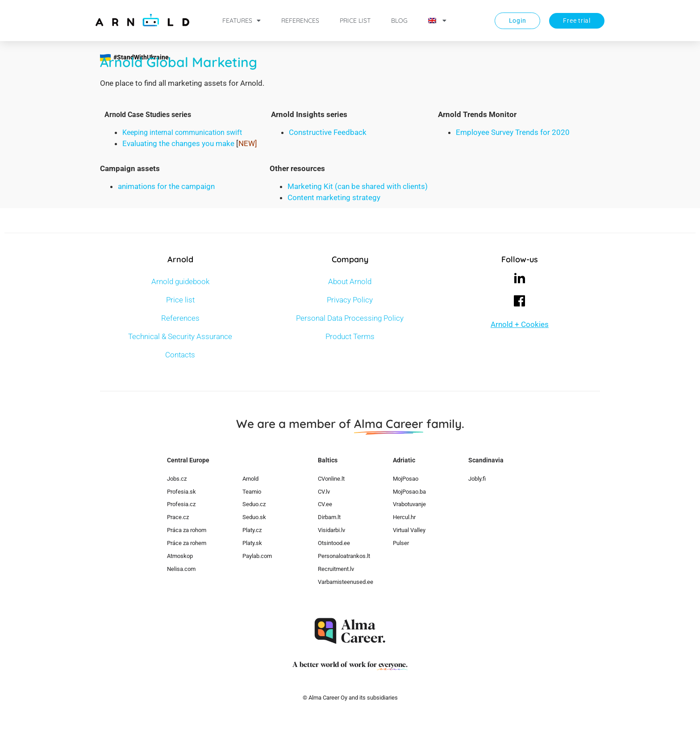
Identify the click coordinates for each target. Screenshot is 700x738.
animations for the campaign (166, 186)
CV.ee (325, 504)
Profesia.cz (181, 504)
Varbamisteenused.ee (346, 582)
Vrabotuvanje (409, 504)
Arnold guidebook (180, 281)
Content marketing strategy (334, 197)
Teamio (252, 492)
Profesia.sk (181, 492)
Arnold (250, 479)
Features (242, 21)
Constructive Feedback (328, 132)
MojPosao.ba (409, 492)
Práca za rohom (187, 530)
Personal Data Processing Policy (350, 318)
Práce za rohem (187, 543)
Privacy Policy (350, 300)
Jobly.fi (477, 479)
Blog (399, 21)
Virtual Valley (409, 530)
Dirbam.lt (329, 517)
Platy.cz (252, 530)
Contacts (180, 355)
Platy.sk (252, 543)
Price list (355, 21)
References (300, 21)
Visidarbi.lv (331, 530)
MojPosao (406, 479)
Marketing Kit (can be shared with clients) (358, 186)
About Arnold (350, 281)
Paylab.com (257, 556)
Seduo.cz (254, 504)
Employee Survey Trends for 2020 (513, 132)
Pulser (401, 543)
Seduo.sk (254, 517)
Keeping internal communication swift (182, 132)
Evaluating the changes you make (178, 143)
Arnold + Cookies (520, 324)
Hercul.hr (404, 517)
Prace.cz (178, 517)
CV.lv (324, 492)
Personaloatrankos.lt (344, 556)
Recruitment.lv (336, 569)
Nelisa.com (181, 569)
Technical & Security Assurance (180, 336)
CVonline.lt (331, 479)
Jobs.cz (177, 479)
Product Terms (350, 336)
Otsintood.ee (334, 543)
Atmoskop (180, 556)
